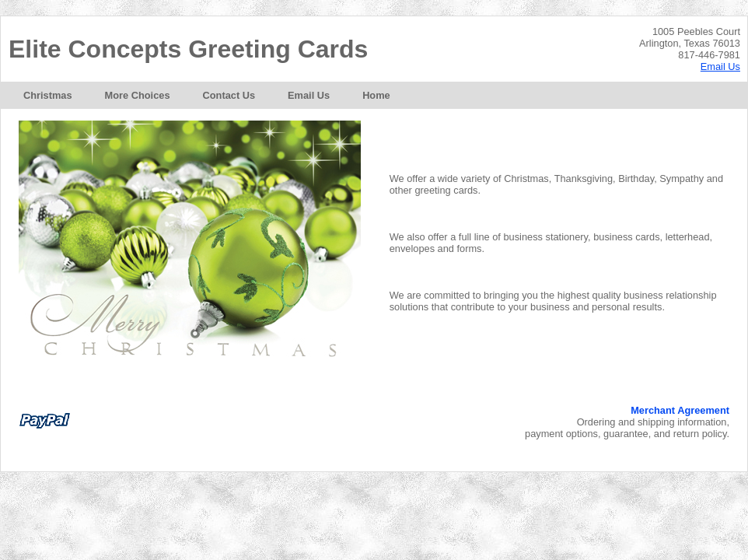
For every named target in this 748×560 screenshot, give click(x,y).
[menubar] (207, 95)
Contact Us (229, 95)
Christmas (48, 95)
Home (376, 95)
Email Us (720, 66)
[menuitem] (48, 95)
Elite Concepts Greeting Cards (188, 49)
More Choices (138, 95)
